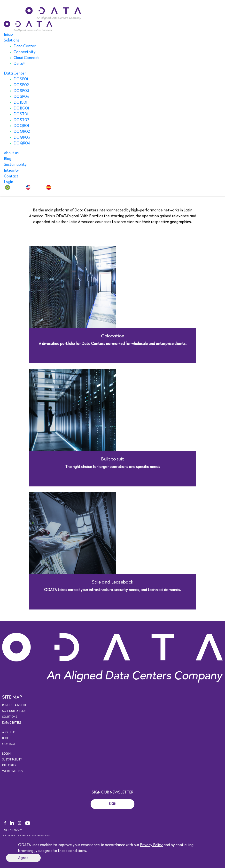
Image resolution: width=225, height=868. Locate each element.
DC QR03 (22, 137)
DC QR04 (22, 143)
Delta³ (19, 64)
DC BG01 (21, 108)
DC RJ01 (20, 102)
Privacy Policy (151, 845)
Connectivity (25, 52)
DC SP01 (21, 79)
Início (8, 34)
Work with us (12, 771)
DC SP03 (21, 91)
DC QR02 (22, 132)
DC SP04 (21, 97)
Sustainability (15, 165)
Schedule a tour (14, 711)
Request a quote (14, 705)
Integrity (11, 170)
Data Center (25, 46)
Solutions (12, 40)
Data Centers (12, 723)
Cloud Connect (26, 58)
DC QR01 (21, 126)
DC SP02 (21, 85)
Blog (8, 159)
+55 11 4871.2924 (12, 830)
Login (8, 182)
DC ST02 (21, 120)
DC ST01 (21, 114)
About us (11, 153)
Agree (23, 858)
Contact (11, 176)
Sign (112, 804)
